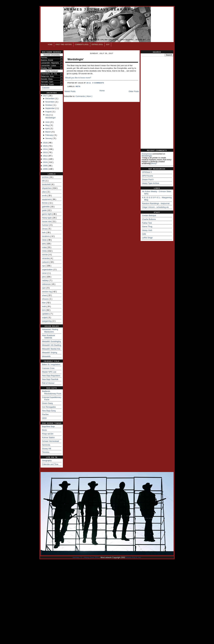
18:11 (89, 83)
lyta (44, 244)
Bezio (45, 430)
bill (44, 181)
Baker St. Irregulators (51, 364)
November (50, 102)
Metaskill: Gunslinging (51, 341)
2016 (45, 143)
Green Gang (47, 403)
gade (45, 210)
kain (44, 232)
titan (44, 303)
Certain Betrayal (149, 215)
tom (44, 310)
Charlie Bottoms (149, 219)
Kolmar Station (48, 437)
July (47, 115)
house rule (47, 221)
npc (44, 266)
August (48, 112)
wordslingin (147, 156)
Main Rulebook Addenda (49, 337)
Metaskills (46, 356)
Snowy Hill (47, 449)
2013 (45, 152)
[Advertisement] (157, 103)
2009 (45, 166)
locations (46, 236)
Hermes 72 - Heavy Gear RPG (99, 9)
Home (50, 45)
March (48, 132)
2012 (45, 156)
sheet (45, 295)
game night (47, 214)
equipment (47, 199)
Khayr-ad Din (48, 434)
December (50, 98)
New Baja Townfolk (50, 379)
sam (44, 288)
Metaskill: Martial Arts (51, 349)
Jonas (45, 229)
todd (44, 306)
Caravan (46, 88)
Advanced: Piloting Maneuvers (50, 331)
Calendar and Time (50, 464)
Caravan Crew (48, 368)
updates (46, 314)
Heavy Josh (147, 230)
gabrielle (46, 207)
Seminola (46, 445)
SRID (44, 418)
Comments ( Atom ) (84, 96)
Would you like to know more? (78, 78)
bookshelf (46, 184)
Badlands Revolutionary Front (52, 392)
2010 (45, 162)
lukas (45, 240)
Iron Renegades (49, 407)
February (49, 135)
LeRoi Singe (147, 238)
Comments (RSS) (82, 45)
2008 (45, 169)
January (49, 138)
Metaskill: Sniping (50, 353)
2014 (45, 149)
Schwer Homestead (50, 441)
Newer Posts (70, 91)
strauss (45, 299)
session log (47, 292)
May (47, 125)
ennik (45, 196)
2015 (45, 146)
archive (45, 177)
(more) (154, 163)
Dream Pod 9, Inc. (134, 557)
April (47, 129)
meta (45, 251)
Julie (144, 234)
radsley (45, 280)
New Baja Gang (49, 411)
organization (48, 269)
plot (44, 277)
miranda (46, 258)
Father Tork (147, 223)
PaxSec (45, 414)
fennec (45, 203)
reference (46, 284)
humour (46, 225)
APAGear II (147, 172)
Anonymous (147, 154)
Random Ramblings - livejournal (156, 203)
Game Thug (147, 226)
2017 (45, 96)
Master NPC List (49, 372)
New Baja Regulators (51, 376)
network (46, 262)
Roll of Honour (48, 383)
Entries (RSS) (97, 45)
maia (44, 247)
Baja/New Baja (48, 426)
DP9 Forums (147, 176)
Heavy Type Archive (151, 183)
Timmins (46, 452)
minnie (45, 255)
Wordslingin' (51, 118)
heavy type (47, 218)
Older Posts (134, 91)
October (49, 105)
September (50, 108)
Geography (47, 460)
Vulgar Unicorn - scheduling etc (155, 207)
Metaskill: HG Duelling (52, 345)
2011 (45, 159)
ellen (44, 192)
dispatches (47, 188)
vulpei (45, 317)
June (48, 122)
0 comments (98, 83)
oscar (45, 273)
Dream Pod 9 (148, 180)
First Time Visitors (64, 45)
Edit (108, 45)
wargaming (47, 321)
